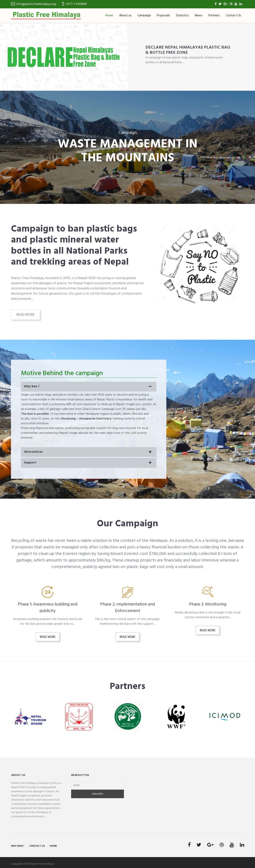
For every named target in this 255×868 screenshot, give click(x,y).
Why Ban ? (18, 846)
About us (125, 16)
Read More (25, 315)
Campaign (144, 16)
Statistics (182, 16)
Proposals (163, 16)
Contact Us (233, 16)
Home (109, 16)
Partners (214, 16)
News (199, 16)
